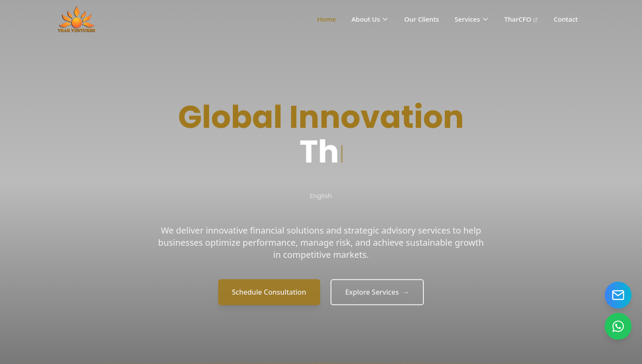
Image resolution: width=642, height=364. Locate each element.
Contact (566, 19)
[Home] (77, 19)
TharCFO (521, 19)
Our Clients (422, 19)
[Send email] (618, 295)
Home (326, 19)
